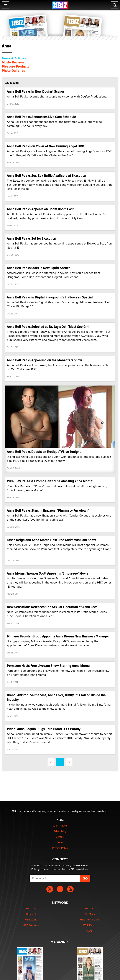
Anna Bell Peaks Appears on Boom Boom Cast (40, 209)
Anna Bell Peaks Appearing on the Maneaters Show (44, 360)
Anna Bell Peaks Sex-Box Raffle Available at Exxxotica (46, 176)
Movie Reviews (13, 62)
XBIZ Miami (89, 914)
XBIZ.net (31, 914)
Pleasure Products (16, 66)
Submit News (60, 826)
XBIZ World (31, 920)
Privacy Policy (60, 848)
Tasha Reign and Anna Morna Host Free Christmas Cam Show (51, 540)
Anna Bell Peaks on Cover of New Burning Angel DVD (46, 146)
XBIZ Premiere (31, 925)
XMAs (89, 931)
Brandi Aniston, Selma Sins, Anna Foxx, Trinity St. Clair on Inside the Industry (56, 697)
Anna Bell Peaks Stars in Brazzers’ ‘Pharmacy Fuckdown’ (48, 510)
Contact (60, 837)
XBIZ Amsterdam (89, 920)
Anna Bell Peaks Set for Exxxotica (31, 238)
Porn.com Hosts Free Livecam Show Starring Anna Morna (48, 666)
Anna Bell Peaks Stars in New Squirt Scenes (39, 268)
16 (60, 762)
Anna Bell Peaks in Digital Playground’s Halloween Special (50, 297)
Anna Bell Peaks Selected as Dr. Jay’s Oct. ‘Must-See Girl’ (48, 327)
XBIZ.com (31, 908)
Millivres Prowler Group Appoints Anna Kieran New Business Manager (58, 636)
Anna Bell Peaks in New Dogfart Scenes (36, 91)
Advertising (60, 831)
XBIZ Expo (89, 925)
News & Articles (14, 58)
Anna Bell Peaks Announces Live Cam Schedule (41, 117)
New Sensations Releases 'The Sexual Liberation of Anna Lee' (52, 607)
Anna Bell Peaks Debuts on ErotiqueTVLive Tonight (44, 452)
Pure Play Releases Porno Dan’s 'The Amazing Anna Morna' (50, 481)
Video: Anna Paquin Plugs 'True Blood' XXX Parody (44, 729)
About (60, 842)
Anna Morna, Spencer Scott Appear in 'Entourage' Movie (48, 573)
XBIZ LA (89, 908)
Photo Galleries (13, 71)
